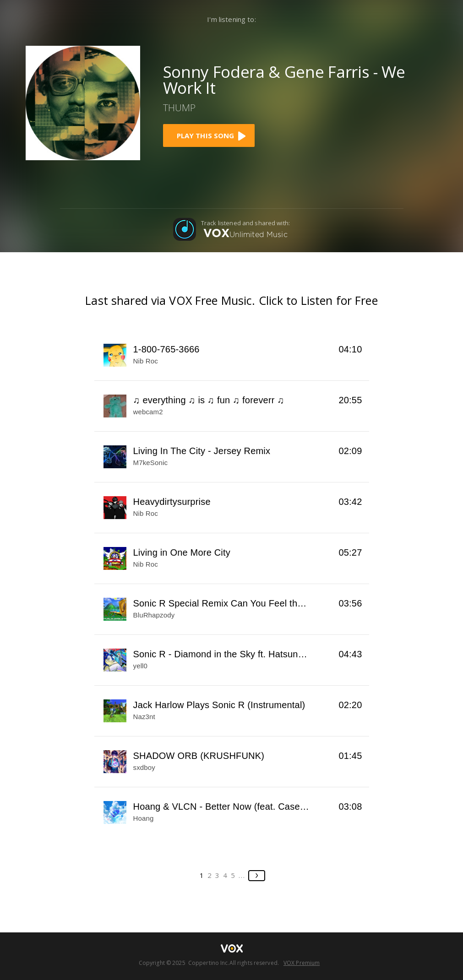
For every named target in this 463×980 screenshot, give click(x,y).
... (242, 875)
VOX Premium (302, 963)
